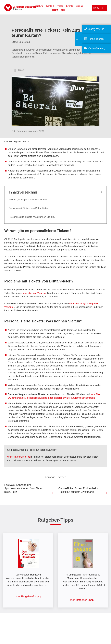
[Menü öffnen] (99, 8)
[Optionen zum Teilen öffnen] (19, 70)
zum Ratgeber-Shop (27, 596)
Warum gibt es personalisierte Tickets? (29, 200)
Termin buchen (96, 39)
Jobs (63, 10)
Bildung (79, 6)
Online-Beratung (97, 48)
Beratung (39, 6)
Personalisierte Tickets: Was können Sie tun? (32, 217)
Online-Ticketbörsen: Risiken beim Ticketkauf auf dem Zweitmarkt (78, 490)
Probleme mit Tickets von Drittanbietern (29, 208)
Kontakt (50, 6)
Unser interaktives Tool (19, 457)
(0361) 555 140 (96, 29)
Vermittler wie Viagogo (34, 293)
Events (70, 6)
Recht (55, 10)
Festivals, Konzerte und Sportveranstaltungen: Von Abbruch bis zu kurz (25, 488)
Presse (60, 6)
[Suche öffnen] (88, 8)
